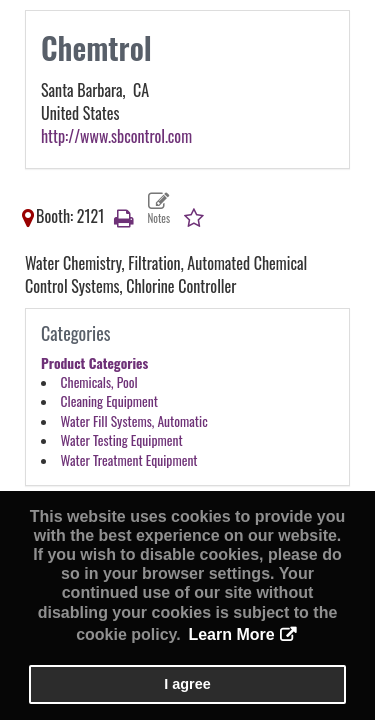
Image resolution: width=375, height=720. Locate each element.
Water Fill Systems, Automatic (134, 421)
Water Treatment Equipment (129, 460)
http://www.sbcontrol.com (116, 136)
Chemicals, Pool (99, 382)
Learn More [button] (231, 634)
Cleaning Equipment (109, 401)
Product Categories (94, 363)
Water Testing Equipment (122, 440)
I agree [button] (187, 684)
